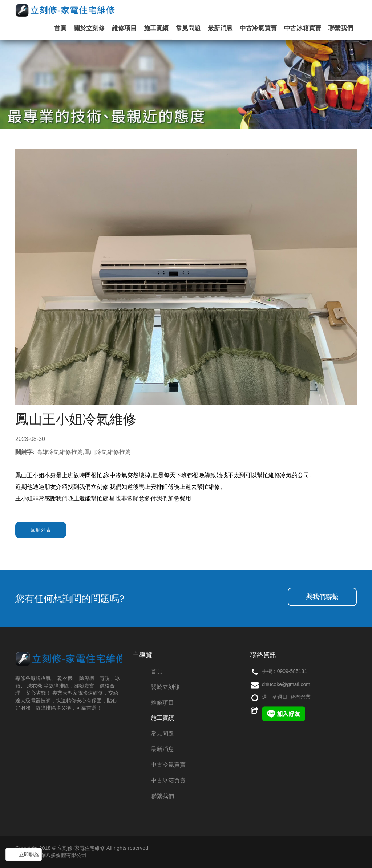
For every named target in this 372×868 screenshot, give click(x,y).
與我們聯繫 (322, 597)
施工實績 (156, 28)
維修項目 (124, 28)
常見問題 (188, 28)
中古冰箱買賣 (303, 28)
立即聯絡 (29, 855)
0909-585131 (292, 671)
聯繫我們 (341, 28)
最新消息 (220, 28)
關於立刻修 (89, 28)
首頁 (60, 28)
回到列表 (41, 530)
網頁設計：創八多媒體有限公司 (51, 855)
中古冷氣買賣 (258, 28)
